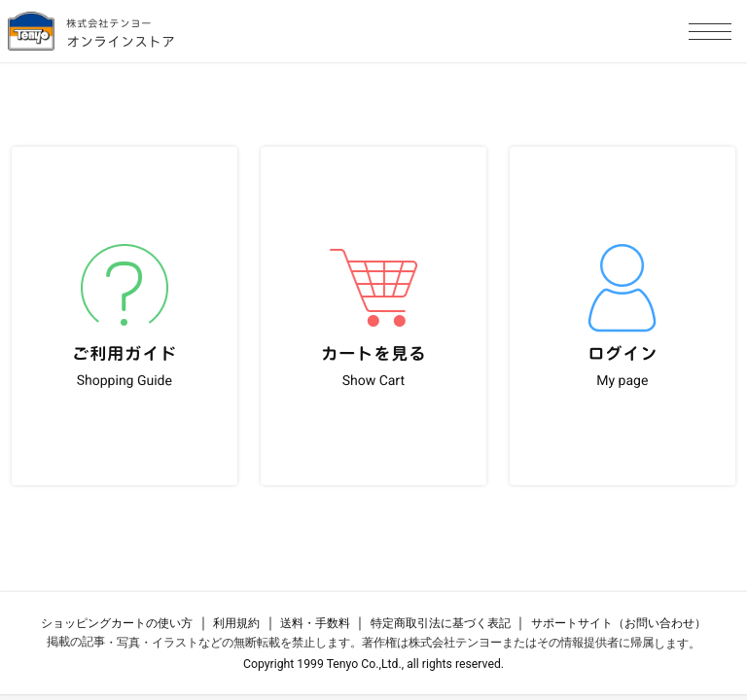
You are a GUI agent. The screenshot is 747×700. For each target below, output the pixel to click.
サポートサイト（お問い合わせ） (619, 623)
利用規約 (236, 623)
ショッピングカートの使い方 (117, 623)
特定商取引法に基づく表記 (441, 623)
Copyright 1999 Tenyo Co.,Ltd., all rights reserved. (373, 664)
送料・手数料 (315, 623)
